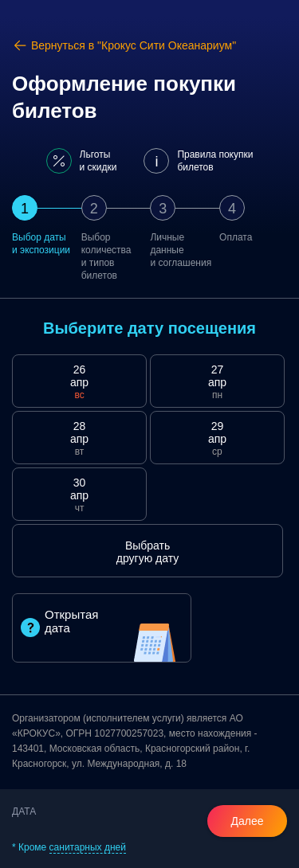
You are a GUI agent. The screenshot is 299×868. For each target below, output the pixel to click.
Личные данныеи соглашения (181, 250)
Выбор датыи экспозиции (41, 244)
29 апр (217, 439)
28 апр (79, 439)
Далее (247, 821)
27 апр (217, 382)
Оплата (236, 237)
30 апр (79, 495)
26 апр (79, 382)
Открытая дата (59, 623)
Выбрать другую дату (148, 552)
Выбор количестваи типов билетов (106, 256)
